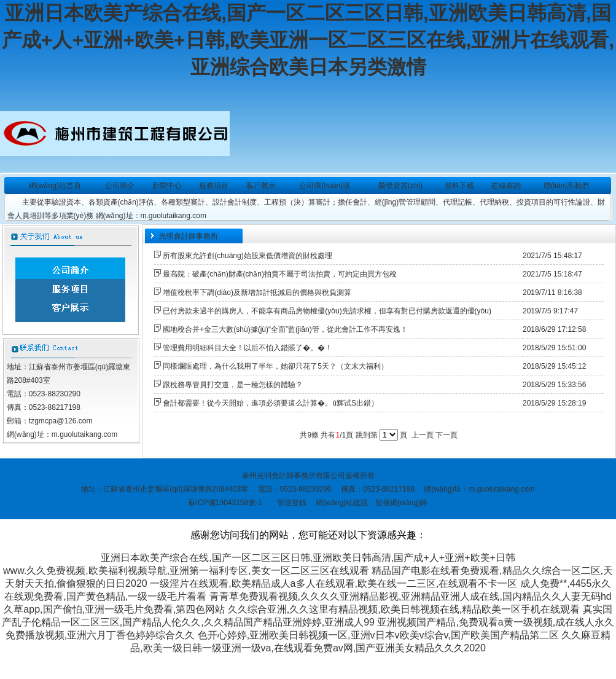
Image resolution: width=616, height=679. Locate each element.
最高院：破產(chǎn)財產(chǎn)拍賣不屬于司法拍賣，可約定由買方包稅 (280, 274)
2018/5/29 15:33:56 (554, 385)
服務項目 (214, 186)
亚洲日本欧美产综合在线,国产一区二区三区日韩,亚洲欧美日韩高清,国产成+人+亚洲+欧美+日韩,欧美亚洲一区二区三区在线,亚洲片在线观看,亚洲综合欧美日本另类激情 (308, 40)
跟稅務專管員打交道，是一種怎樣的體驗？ (233, 385)
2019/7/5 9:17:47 (550, 311)
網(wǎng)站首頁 (55, 186)
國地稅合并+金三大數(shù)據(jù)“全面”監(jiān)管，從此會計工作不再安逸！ (285, 329)
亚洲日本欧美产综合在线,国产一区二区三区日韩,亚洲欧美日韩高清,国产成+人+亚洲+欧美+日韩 (308, 558)
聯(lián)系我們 (567, 186)
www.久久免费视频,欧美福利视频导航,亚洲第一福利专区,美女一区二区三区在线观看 (186, 571)
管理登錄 (292, 503)
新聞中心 (167, 186)
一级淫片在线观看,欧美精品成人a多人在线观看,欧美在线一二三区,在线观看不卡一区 (333, 583)
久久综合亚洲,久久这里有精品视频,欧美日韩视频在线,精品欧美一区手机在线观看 (404, 609)
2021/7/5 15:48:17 (552, 256)
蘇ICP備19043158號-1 (225, 503)
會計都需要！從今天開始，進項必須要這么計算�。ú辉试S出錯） (271, 403)
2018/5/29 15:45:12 (554, 366)
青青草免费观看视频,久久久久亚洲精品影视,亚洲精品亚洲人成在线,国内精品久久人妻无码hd (411, 596)
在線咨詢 (506, 186)
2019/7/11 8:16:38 (552, 292)
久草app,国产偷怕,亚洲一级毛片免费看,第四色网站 (114, 609)
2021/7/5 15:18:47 (552, 274)
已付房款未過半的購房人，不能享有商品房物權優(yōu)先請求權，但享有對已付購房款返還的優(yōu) (327, 311)
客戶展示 (261, 186)
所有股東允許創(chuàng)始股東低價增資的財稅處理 (247, 256)
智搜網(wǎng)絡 (401, 503)
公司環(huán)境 (325, 186)
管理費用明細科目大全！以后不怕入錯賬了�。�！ (248, 348)
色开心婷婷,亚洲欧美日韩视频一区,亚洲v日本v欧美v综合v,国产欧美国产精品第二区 (378, 635)
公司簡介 (120, 186)
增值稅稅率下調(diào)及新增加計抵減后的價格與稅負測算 (257, 292)
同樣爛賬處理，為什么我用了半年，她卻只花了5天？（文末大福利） (275, 366)
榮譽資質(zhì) (400, 186)
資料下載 (459, 186)
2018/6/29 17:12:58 (554, 329)
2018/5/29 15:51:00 (554, 348)
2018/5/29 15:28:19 (554, 403)
